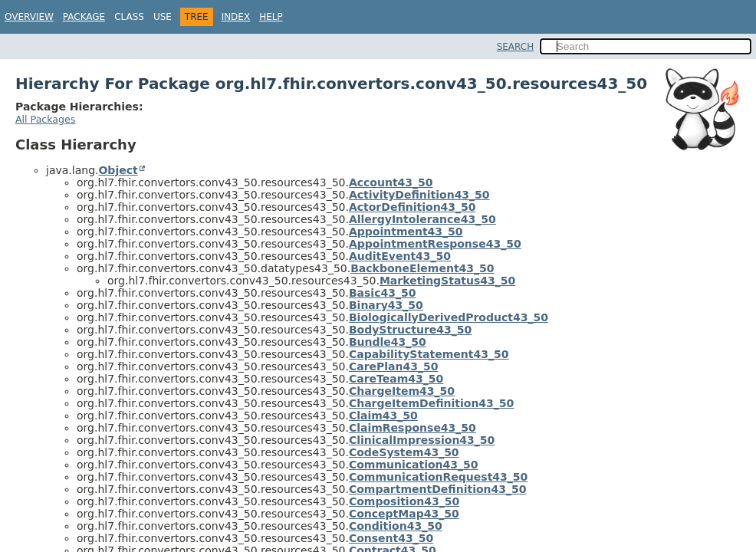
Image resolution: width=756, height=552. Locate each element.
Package (84, 17)
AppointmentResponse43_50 (435, 244)
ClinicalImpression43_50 (422, 440)
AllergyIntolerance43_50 (422, 219)
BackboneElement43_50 (422, 268)
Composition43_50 (404, 501)
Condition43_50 (396, 526)
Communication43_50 (414, 465)
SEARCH (516, 47)
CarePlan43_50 (394, 366)
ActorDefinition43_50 (413, 207)
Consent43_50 (391, 538)
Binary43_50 (386, 305)
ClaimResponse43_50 (413, 428)
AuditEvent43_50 (400, 256)
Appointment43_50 (406, 232)
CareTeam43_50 (396, 379)
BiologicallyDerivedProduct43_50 (449, 317)
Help (271, 17)
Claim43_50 (383, 416)
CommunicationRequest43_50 (438, 477)
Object (118, 170)
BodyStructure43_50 (410, 330)
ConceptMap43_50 (404, 514)
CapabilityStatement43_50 (429, 354)
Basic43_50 (383, 293)
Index (236, 17)
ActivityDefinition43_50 (419, 195)
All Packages (45, 119)
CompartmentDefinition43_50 (438, 489)
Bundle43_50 (388, 342)
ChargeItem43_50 (402, 391)
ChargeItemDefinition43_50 (431, 403)
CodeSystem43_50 (404, 452)
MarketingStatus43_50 (447, 281)
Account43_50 (391, 182)
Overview (29, 17)
